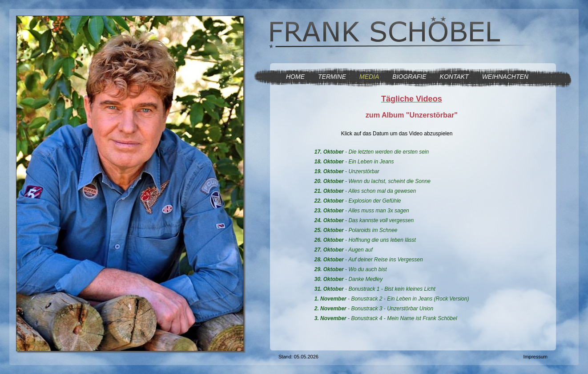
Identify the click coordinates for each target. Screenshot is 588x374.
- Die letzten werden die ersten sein (372, 152)
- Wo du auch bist (351, 269)
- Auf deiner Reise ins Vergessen (369, 260)
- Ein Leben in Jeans (354, 162)
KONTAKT (454, 77)
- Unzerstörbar (347, 171)
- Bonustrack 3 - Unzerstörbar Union (374, 309)
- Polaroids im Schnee (356, 230)
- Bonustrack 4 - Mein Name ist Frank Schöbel (386, 318)
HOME (295, 77)
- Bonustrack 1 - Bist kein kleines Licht (375, 289)
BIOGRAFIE (409, 77)
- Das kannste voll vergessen (364, 220)
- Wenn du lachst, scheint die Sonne (373, 181)
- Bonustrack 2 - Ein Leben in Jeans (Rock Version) (392, 299)
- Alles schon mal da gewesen (365, 191)
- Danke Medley (348, 279)
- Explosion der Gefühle (358, 201)
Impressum (536, 357)
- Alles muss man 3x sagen (362, 211)
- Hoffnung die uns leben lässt (365, 240)
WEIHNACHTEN (505, 77)
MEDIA (369, 77)
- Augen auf (344, 250)
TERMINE (332, 77)
